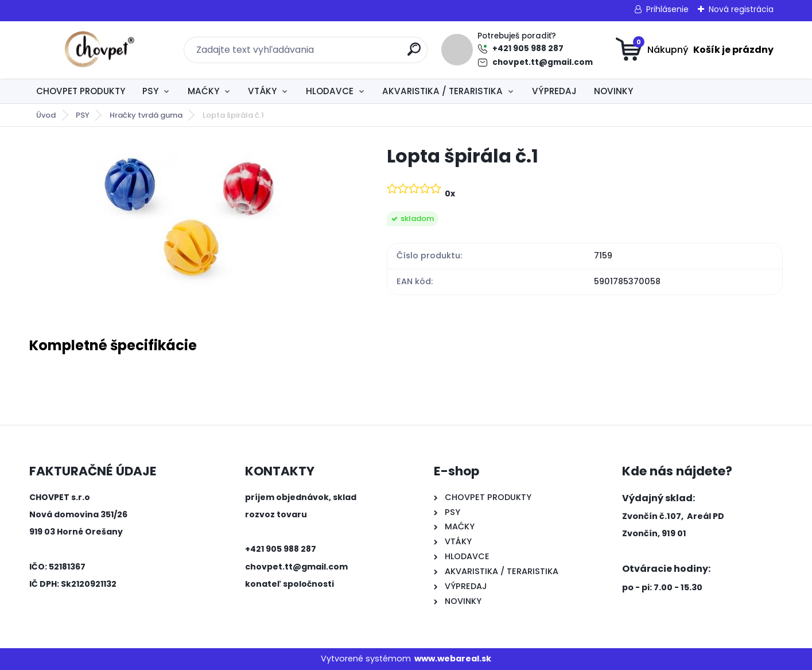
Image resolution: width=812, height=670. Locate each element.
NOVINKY (613, 91)
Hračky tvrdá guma (146, 115)
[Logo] (100, 50)
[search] (414, 54)
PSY (150, 91)
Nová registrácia (741, 9)
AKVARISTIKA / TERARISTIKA (442, 91)
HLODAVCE (330, 91)
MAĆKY (203, 91)
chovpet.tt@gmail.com (543, 62)
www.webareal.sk (453, 659)
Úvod (46, 115)
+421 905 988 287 (528, 49)
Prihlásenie (667, 9)
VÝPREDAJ (554, 91)
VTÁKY (262, 91)
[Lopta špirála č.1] (189, 216)
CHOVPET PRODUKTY (81, 91)
